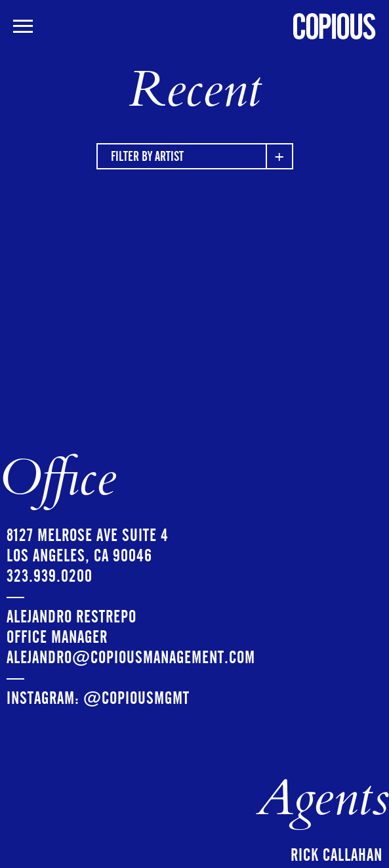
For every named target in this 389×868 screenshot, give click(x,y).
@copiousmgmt (136, 698)
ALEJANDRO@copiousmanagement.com (131, 658)
